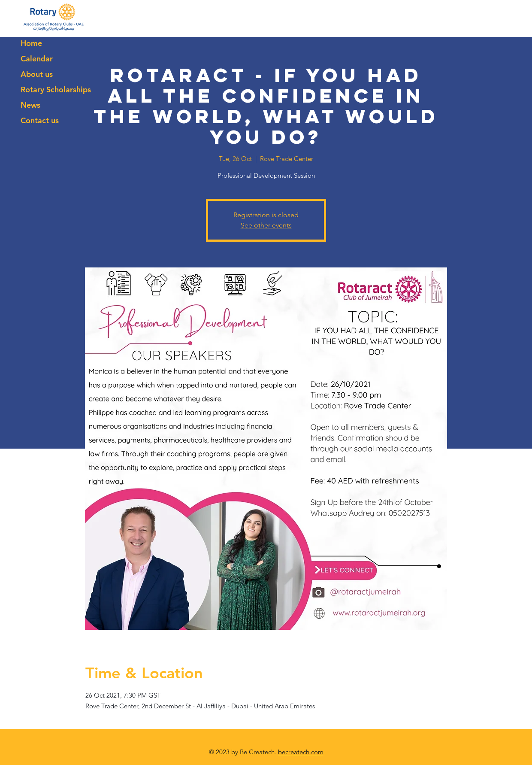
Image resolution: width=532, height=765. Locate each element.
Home (31, 43)
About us (37, 74)
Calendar (37, 59)
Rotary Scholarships (56, 90)
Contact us (40, 120)
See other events (266, 225)
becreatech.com (301, 752)
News (30, 105)
